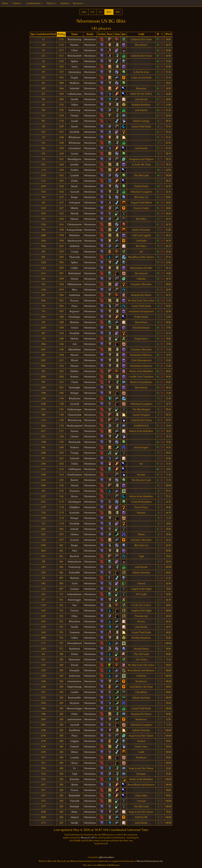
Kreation (74, 779)
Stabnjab (74, 806)
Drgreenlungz (75, 687)
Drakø (74, 654)
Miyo (74, 290)
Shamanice (75, 660)
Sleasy (75, 763)
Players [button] (51, 3)
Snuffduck (75, 730)
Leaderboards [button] (34, 3)
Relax (74, 812)
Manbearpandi (75, 426)
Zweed (75, 665)
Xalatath (75, 458)
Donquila (74, 670)
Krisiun (74, 377)
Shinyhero (74, 235)
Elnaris (74, 279)
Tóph (75, 774)
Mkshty (74, 208)
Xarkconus (74, 676)
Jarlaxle (75, 529)
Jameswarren (75, 681)
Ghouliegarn (74, 502)
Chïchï (74, 382)
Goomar (74, 589)
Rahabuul (74, 649)
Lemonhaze (75, 148)
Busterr (75, 480)
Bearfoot (74, 556)
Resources (78, 3)
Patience (75, 447)
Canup (75, 252)
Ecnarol (75, 540)
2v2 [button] (92, 12)
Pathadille (74, 573)
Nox (75, 605)
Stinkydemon (75, 562)
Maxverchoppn (75, 708)
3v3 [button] (100, 12)
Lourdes (75, 758)
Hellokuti (75, 246)
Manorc (75, 355)
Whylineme (75, 398)
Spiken (74, 61)
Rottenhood (74, 273)
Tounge (74, 453)
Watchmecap (75, 420)
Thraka (74, 116)
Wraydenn (75, 621)
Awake (75, 121)
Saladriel (75, 88)
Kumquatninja (75, 230)
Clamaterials (74, 415)
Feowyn (75, 611)
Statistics (65, 3)
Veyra (74, 67)
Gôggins (74, 741)
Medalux (74, 322)
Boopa (74, 197)
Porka (74, 714)
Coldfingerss (74, 469)
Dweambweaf (74, 643)
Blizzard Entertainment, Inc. (150, 861)
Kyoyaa (75, 301)
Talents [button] (17, 3)
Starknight (74, 388)
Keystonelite (74, 698)
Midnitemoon (74, 284)
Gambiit (75, 175)
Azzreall (75, 404)
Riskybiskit (74, 796)
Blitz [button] (109, 12)
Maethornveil (75, 241)
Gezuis (74, 154)
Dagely (74, 78)
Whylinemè (75, 143)
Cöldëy (74, 268)
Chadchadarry (74, 475)
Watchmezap (74, 39)
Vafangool (74, 203)
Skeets (75, 785)
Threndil (75, 801)
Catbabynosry (74, 94)
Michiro (74, 339)
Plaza (75, 736)
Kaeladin (74, 513)
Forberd (74, 747)
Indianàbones (74, 594)
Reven (74, 496)
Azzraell (75, 192)
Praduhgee (74, 317)
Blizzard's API (88, 838)
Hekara (74, 219)
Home (5, 3)
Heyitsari (74, 703)
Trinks (74, 464)
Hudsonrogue (74, 409)
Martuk (75, 213)
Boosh (74, 186)
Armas (74, 328)
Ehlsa (74, 616)
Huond (75, 485)
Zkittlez (74, 371)
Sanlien (75, 170)
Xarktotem (75, 295)
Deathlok (74, 132)
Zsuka (74, 181)
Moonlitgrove (74, 159)
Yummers (75, 632)
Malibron (75, 83)
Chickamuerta (75, 224)
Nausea (74, 45)
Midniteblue (74, 350)
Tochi (75, 583)
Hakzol (75, 817)
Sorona (74, 431)
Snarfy (75, 127)
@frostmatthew (107, 857)
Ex (74, 768)
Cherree (74, 437)
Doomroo (75, 491)
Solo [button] (84, 12)
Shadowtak (75, 442)
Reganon (74, 311)
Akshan (75, 534)
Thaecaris (74, 257)
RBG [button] (118, 12)
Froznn (74, 790)
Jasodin (74, 165)
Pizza (75, 306)
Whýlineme (74, 137)
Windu (74, 360)
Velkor (75, 105)
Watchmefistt (75, 56)
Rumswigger (74, 600)
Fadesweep (75, 110)
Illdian (74, 752)
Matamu (75, 578)
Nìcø (75, 551)
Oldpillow (74, 507)
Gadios (75, 692)
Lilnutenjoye (75, 72)
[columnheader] (43, 34)
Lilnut (75, 50)
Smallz (75, 99)
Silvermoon (90, 39)
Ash (75, 344)
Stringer (74, 393)
